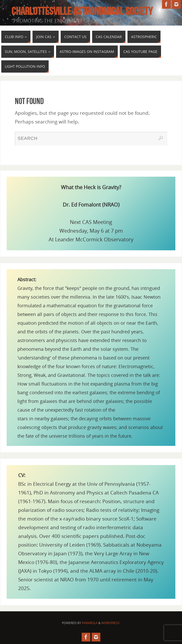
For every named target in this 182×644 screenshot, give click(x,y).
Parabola (90, 623)
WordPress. (111, 623)
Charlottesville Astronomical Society (82, 11)
